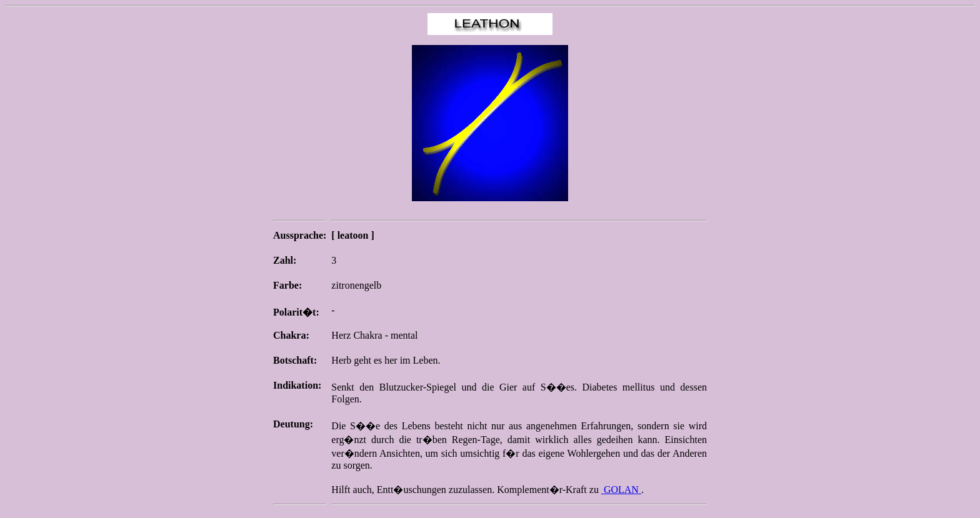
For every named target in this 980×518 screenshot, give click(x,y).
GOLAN (621, 490)
